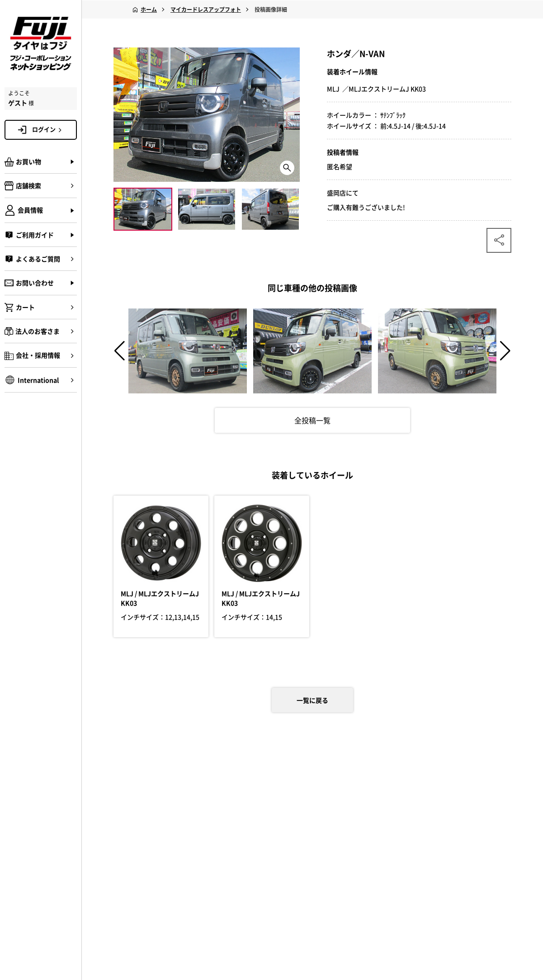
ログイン (48, 129)
